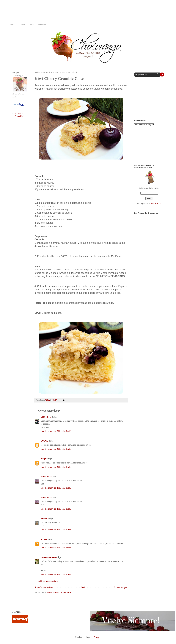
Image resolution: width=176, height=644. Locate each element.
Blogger (97, 637)
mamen (44, 539)
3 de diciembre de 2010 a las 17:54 (56, 575)
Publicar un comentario (48, 581)
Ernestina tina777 (49, 557)
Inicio (83, 587)
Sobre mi (22, 25)
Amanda (45, 518)
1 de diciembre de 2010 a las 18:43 (56, 548)
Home (12, 25)
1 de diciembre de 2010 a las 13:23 (56, 449)
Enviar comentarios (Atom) (59, 592)
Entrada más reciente (44, 587)
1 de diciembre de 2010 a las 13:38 (56, 467)
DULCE (44, 441)
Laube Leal (46, 417)
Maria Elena (46, 477)
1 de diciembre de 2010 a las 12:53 (56, 431)
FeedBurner (156, 203)
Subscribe (42, 25)
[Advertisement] (61, 12)
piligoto (44, 459)
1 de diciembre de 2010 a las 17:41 (56, 530)
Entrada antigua (120, 587)
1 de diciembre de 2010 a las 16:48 (56, 488)
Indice (32, 25)
